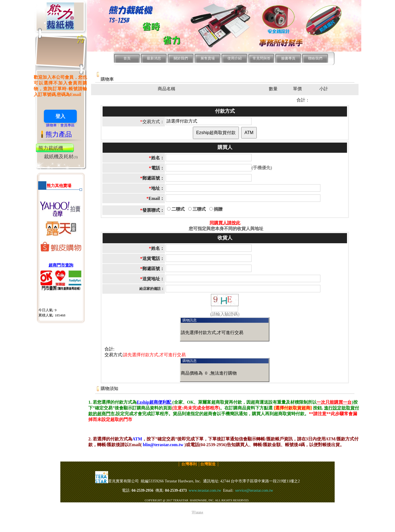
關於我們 (181, 58)
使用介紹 (235, 58)
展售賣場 (208, 58)
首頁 (127, 58)
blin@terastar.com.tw (163, 445)
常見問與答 (262, 58)
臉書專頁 (288, 58)
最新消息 (154, 58)
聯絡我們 (315, 58)
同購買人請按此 (225, 223)
